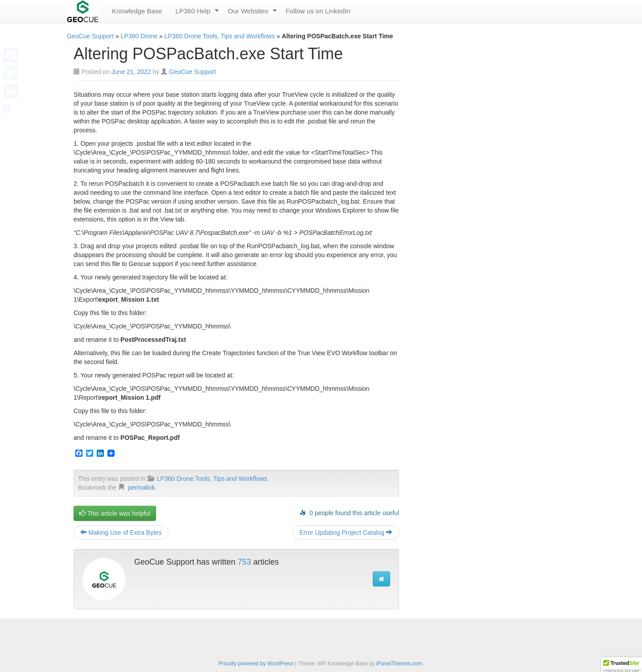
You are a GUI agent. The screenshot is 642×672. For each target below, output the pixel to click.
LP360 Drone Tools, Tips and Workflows (220, 36)
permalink (142, 488)
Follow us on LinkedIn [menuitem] (318, 11)
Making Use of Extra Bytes (121, 533)
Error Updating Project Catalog (346, 533)
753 (244, 562)
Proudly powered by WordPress (256, 664)
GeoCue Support (90, 36)
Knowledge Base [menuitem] (137, 11)
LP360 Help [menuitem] (193, 11)
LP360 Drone (139, 36)
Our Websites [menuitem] (248, 11)
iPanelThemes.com (399, 664)
